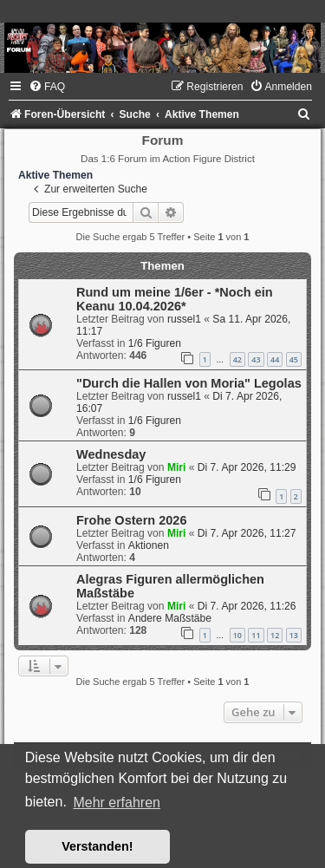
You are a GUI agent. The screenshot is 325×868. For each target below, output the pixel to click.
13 (294, 635)
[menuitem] (47, 87)
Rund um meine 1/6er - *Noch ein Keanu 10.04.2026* (175, 299)
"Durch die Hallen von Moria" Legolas (189, 383)
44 (275, 359)
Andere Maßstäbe (170, 618)
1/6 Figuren (155, 343)
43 (256, 359)
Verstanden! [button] (97, 846)
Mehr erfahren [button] (117, 803)
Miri (177, 467)
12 (275, 635)
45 (294, 359)
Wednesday (111, 454)
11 (256, 635)
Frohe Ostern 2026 (131, 520)
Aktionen (149, 545)
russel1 (184, 319)
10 (237, 635)
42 (237, 359)
